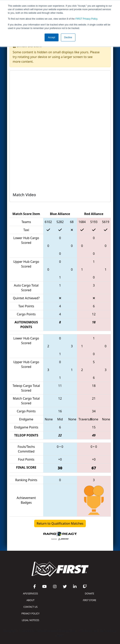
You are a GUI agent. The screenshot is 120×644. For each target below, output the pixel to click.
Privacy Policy (86, 19)
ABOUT (30, 600)
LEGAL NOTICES (31, 620)
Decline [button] (68, 37)
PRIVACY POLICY (30, 614)
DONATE (89, 594)
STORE (90, 600)
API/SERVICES (30, 594)
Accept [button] (52, 37)
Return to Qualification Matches (60, 523)
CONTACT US (30, 607)
